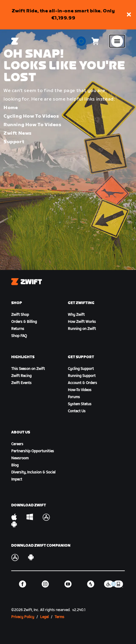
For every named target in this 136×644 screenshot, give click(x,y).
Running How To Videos (32, 125)
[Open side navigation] (117, 41)
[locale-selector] (81, 41)
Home (11, 108)
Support (14, 142)
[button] (129, 15)
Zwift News (18, 133)
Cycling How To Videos (31, 116)
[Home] (15, 41)
